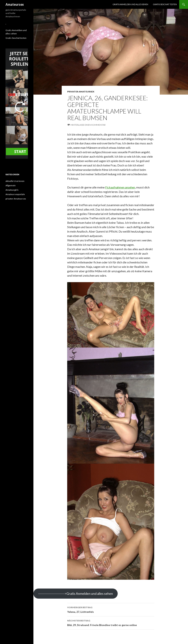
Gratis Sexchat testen (165, 4)
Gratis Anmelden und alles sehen (130, 4)
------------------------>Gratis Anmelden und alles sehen (76, 593)
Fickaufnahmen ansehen (120, 187)
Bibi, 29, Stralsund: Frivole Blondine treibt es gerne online (111, 623)
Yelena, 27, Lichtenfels (111, 609)
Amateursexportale (15, 194)
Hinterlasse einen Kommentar (88, 125)
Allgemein (11, 185)
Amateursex (15, 4)
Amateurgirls (12, 190)
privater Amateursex (81, 92)
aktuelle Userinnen (15, 181)
